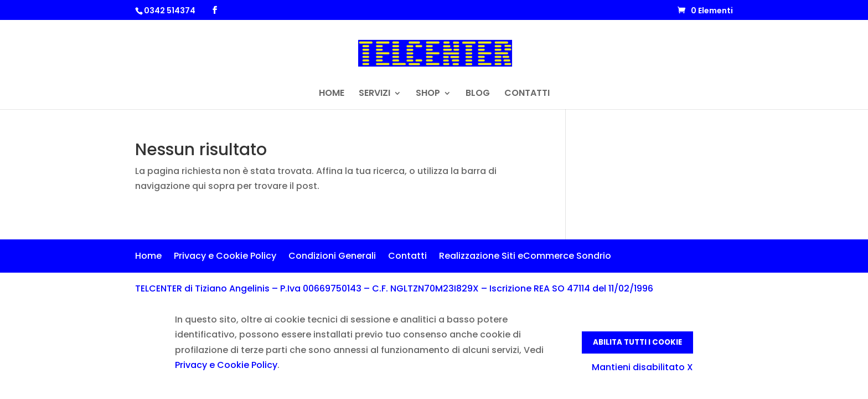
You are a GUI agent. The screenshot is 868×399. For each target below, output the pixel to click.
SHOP (428, 94)
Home (148, 257)
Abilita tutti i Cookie (637, 342)
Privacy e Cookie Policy (225, 257)
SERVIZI (374, 94)
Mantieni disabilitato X (642, 367)
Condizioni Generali (332, 257)
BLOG (478, 94)
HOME (332, 94)
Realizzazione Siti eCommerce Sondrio (525, 257)
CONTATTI (527, 94)
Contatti (407, 257)
